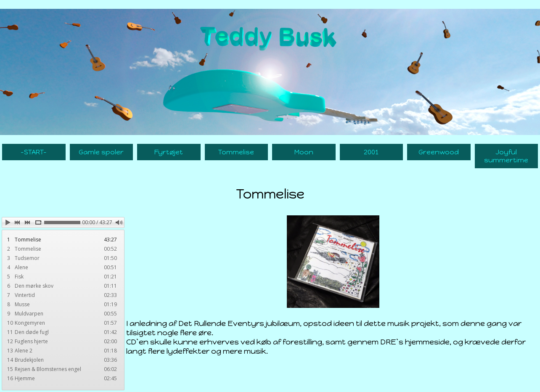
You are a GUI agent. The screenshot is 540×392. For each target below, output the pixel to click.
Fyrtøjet (169, 152)
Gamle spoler (101, 152)
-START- (34, 152)
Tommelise (236, 152)
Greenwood (439, 152)
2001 (371, 152)
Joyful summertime (506, 156)
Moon (304, 152)
